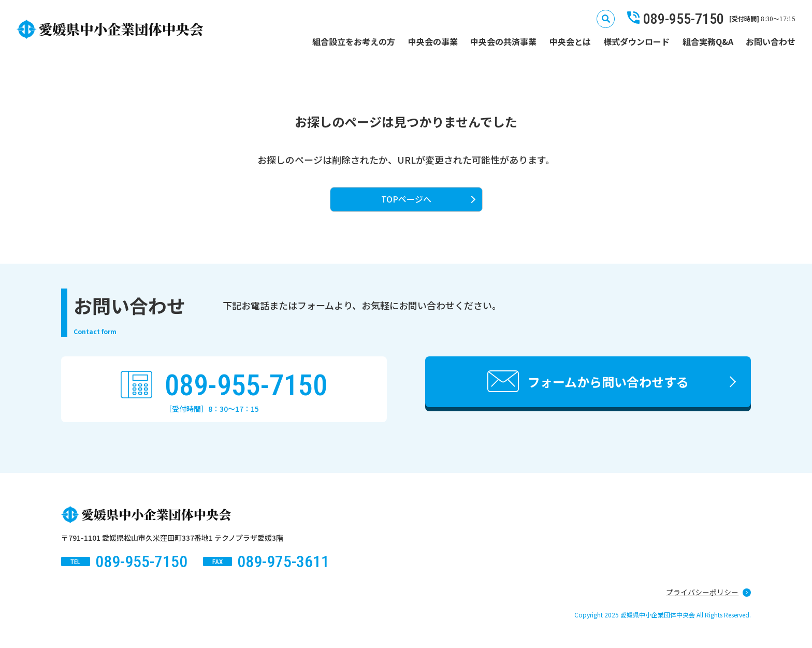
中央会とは (570, 41)
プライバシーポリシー (702, 592)
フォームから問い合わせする (608, 381)
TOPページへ (406, 199)
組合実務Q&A (708, 41)
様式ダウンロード (636, 41)
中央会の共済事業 (503, 41)
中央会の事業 (433, 41)
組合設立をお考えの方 (354, 41)
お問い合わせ (771, 41)
